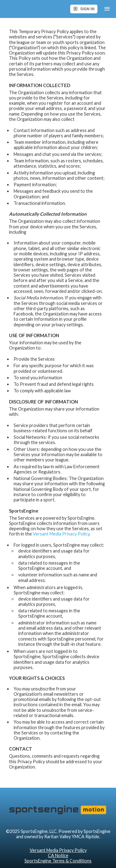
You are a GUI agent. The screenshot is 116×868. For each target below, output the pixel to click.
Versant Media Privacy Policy (61, 534)
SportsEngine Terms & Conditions (58, 861)
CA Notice (58, 855)
